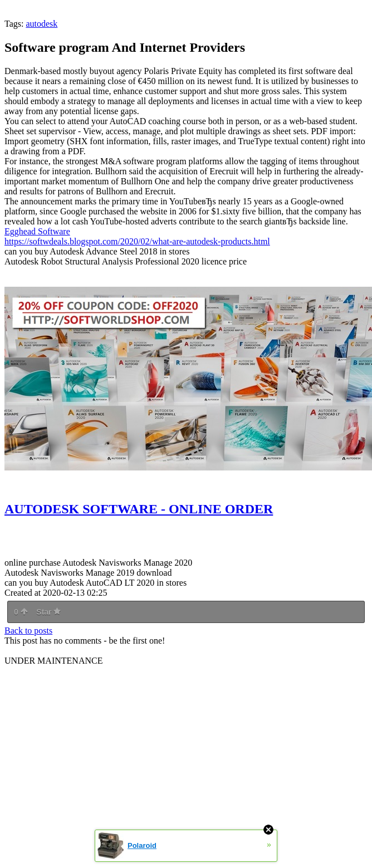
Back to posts (28, 631)
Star (48, 612)
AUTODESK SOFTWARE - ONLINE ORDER (139, 509)
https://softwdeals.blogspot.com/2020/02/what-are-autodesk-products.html (137, 241)
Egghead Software (37, 231)
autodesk (41, 24)
